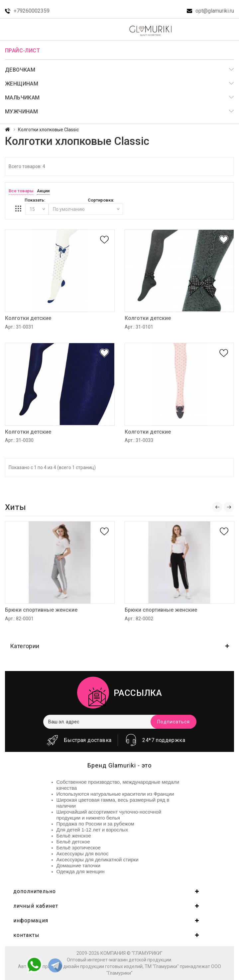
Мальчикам (22, 98)
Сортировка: (101, 200)
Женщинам (22, 84)
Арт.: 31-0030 (19, 440)
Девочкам (20, 70)
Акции (43, 191)
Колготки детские (28, 318)
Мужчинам (21, 112)
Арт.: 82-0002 (139, 619)
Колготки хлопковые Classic (48, 130)
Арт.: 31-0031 (19, 327)
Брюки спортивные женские (41, 610)
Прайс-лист (22, 51)
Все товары (21, 191)
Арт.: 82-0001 (19, 619)
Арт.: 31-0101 (139, 327)
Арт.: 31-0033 (139, 440)
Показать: (35, 200)
